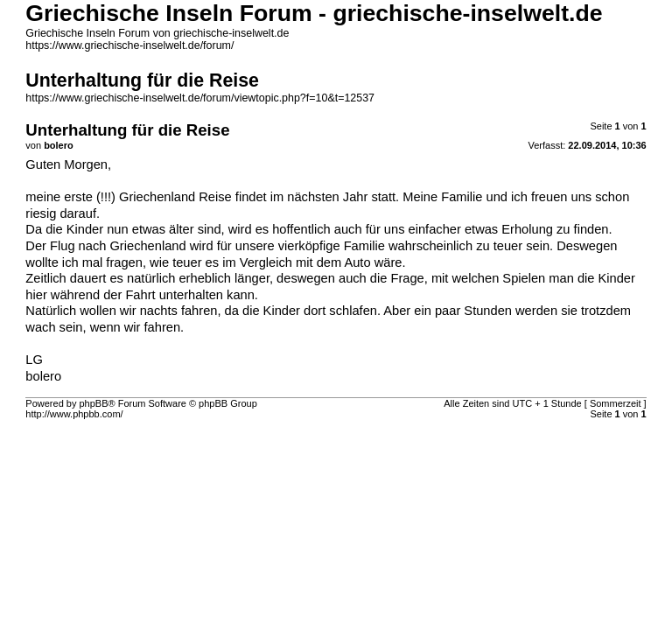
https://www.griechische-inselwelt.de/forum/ (129, 45)
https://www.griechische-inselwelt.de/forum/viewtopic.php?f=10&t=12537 (200, 98)
